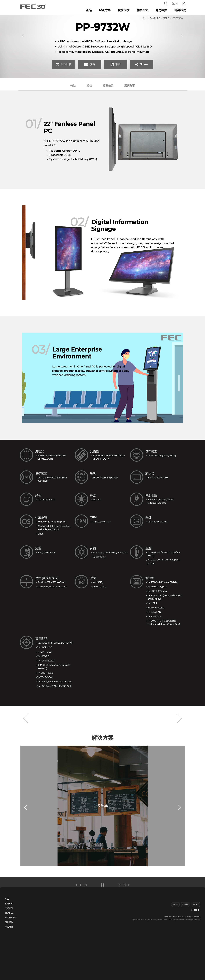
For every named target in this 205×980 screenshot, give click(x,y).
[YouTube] (195, 910)
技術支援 (124, 10)
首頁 (144, 18)
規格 (89, 86)
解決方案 (105, 10)
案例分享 (130, 86)
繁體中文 (185, 904)
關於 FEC (9, 913)
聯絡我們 (180, 10)
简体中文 (196, 904)
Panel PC (155, 18)
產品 (89, 10)
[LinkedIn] (199, 910)
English (175, 904)
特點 (73, 86)
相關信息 (108, 86)
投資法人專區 (11, 918)
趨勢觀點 (161, 10)
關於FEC (142, 10)
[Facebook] (192, 910)
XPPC (166, 18)
